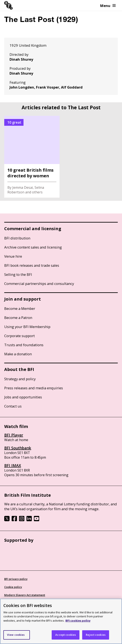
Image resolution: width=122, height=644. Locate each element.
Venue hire (13, 256)
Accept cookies (66, 635)
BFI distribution (17, 238)
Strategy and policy (20, 379)
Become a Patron (18, 318)
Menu (108, 6)
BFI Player (14, 435)
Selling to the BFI (18, 274)
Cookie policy (13, 587)
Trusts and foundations (24, 345)
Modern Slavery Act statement (25, 595)
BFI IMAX (13, 465)
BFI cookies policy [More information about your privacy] (78, 621)
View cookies (16, 635)
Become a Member (20, 308)
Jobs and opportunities (23, 397)
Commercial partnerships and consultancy (39, 284)
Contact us (13, 406)
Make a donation (18, 354)
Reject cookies (96, 635)
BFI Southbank (18, 448)
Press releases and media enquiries (34, 388)
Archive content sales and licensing (33, 247)
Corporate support (19, 336)
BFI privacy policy (16, 579)
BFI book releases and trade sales (32, 265)
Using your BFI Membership (27, 327)
